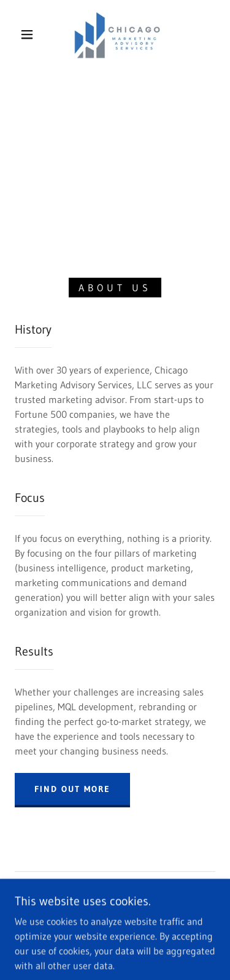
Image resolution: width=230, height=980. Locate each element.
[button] (27, 34)
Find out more (72, 789)
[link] (117, 34)
